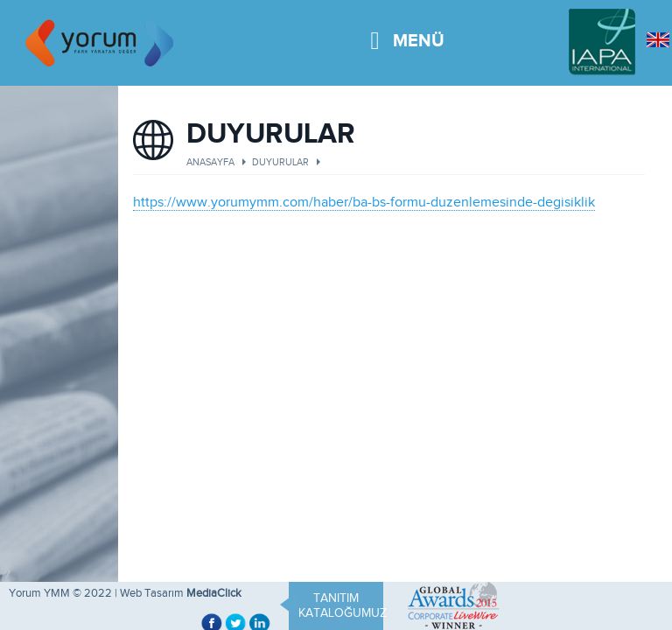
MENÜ (407, 30)
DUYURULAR (280, 162)
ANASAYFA (210, 162)
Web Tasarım (152, 593)
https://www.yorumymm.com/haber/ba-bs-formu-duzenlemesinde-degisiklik (364, 202)
